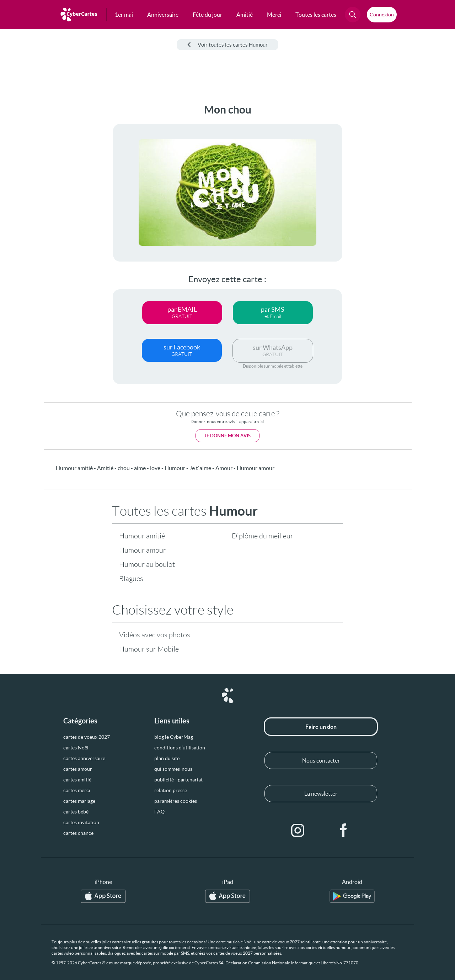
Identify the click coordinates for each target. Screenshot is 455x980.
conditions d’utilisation (180, 748)
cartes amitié (77, 780)
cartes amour (78, 769)
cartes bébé (76, 812)
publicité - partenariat (178, 780)
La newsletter (321, 794)
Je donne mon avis (227, 436)
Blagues (131, 579)
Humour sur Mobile (149, 649)
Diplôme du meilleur (263, 536)
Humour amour (143, 550)
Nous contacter (321, 760)
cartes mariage (79, 801)
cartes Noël (76, 748)
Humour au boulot (147, 564)
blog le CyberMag (174, 737)
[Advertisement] (53, 210)
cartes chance (78, 833)
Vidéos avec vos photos (155, 635)
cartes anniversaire (84, 758)
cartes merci (77, 790)
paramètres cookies (176, 801)
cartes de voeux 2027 (87, 737)
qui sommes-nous (173, 769)
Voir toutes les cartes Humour (227, 45)
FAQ (159, 812)
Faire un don (321, 727)
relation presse (171, 790)
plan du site (167, 758)
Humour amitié (142, 536)
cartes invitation (81, 822)
